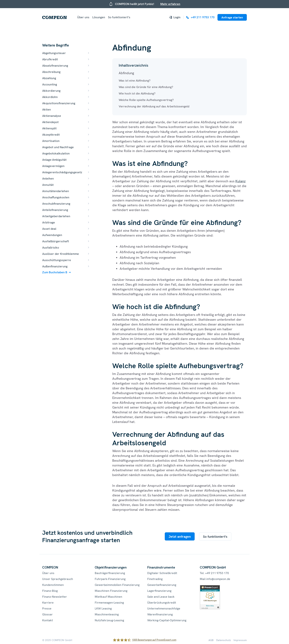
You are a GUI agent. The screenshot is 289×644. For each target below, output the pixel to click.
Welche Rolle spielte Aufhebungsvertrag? (146, 100)
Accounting (50, 84)
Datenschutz (224, 640)
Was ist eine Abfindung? (135, 81)
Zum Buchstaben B (55, 272)
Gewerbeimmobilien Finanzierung (117, 585)
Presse (47, 608)
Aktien (47, 110)
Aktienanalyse (52, 116)
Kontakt (48, 620)
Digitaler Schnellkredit (162, 573)
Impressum (240, 640)
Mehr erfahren (170, 4)
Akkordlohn (50, 97)
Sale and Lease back (161, 597)
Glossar (47, 614)
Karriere (48, 603)
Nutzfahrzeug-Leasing (109, 620)
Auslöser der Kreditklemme (61, 254)
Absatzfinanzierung (55, 66)
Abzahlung (49, 78)
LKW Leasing (103, 608)
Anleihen (48, 179)
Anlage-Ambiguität (54, 160)
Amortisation (51, 141)
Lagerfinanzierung (159, 591)
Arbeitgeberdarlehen (56, 216)
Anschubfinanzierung (56, 204)
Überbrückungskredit (162, 603)
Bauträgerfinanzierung (110, 573)
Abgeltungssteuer (54, 53)
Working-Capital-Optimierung (167, 620)
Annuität (48, 185)
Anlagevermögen (53, 166)
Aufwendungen (52, 235)
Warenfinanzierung (160, 614)
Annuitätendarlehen (56, 191)
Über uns (83, 17)
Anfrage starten (232, 17)
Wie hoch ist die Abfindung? (137, 93)
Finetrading (155, 579)
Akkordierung (51, 91)
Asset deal (49, 229)
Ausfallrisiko (51, 248)
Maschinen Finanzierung (111, 591)
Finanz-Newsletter (55, 597)
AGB (211, 640)
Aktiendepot (50, 122)
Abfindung (126, 73)
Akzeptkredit (51, 135)
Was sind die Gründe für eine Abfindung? (146, 87)
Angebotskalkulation (56, 153)
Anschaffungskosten (56, 197)
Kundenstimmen (53, 585)
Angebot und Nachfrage (58, 147)
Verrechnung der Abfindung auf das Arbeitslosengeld (154, 106)
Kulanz (240, 181)
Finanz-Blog (50, 591)
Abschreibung (51, 72)
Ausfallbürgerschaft (56, 241)
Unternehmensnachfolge (164, 608)
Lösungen (99, 17)
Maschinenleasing (107, 614)
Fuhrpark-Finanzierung (110, 579)
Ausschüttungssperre (57, 260)
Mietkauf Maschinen (108, 597)
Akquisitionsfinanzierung (59, 103)
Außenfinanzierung (55, 266)
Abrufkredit (50, 59)
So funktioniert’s (119, 17)
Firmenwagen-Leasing (109, 603)
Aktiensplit (49, 128)
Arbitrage (49, 222)
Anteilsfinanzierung (55, 210)
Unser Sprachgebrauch (58, 579)
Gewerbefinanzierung (162, 585)
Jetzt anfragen (180, 537)
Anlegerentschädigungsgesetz (62, 172)
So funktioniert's (215, 537)
